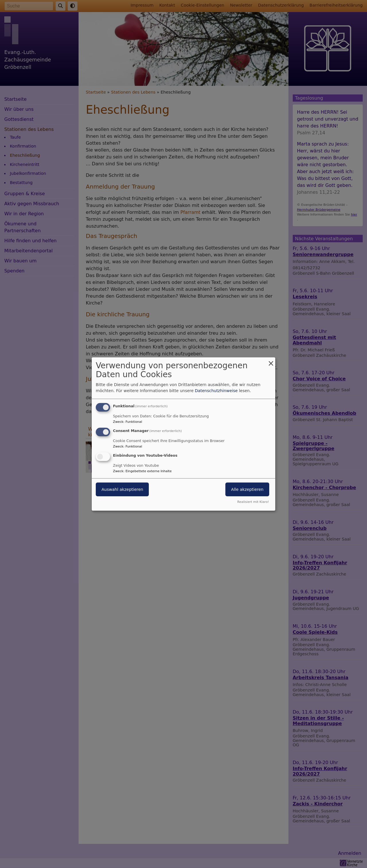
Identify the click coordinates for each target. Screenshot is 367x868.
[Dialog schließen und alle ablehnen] (271, 361)
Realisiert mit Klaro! (253, 502)
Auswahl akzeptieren (122, 489)
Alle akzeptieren (247, 489)
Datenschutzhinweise (216, 391)
